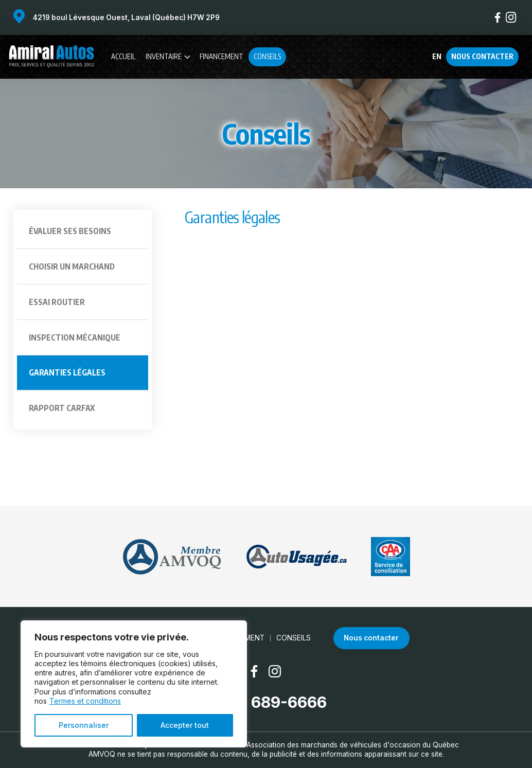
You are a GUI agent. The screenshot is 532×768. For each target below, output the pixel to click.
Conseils (267, 56)
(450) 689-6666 (266, 702)
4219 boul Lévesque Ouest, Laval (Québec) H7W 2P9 (126, 17)
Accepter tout (185, 725)
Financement (221, 56)
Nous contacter (482, 56)
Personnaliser (84, 725)
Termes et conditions (85, 701)
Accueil (123, 56)
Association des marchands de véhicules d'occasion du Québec (353, 745)
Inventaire (164, 56)
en (437, 57)
